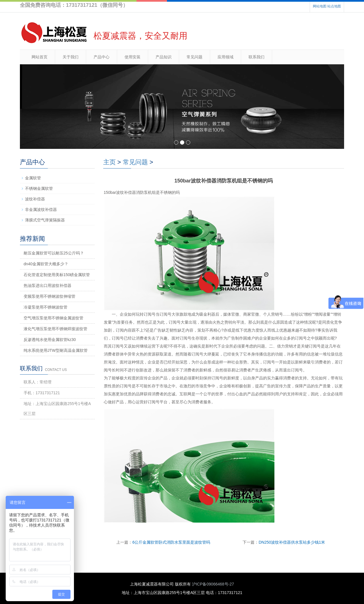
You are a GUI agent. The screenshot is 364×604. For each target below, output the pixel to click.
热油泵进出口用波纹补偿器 (47, 285)
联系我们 (257, 57)
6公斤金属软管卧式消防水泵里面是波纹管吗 (171, 542)
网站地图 (320, 6)
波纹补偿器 (35, 199)
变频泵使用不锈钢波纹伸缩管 (49, 296)
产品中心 (102, 57)
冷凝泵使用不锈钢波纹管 (45, 307)
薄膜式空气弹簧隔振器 (45, 220)
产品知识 (164, 57)
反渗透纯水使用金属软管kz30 (50, 340)
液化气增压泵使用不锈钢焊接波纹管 (55, 329)
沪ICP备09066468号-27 (213, 584)
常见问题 (195, 57)
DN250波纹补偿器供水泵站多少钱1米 (292, 542)
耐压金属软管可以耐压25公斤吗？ (54, 253)
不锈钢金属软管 (39, 188)
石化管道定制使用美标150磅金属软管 (57, 275)
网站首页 (40, 57)
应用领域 (226, 57)
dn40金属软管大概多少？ (46, 264)
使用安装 (133, 57)
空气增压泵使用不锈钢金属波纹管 (53, 318)
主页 (109, 162)
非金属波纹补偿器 (41, 209)
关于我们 (71, 57)
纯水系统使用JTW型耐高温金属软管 (56, 350)
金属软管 (33, 178)
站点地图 (334, 6)
